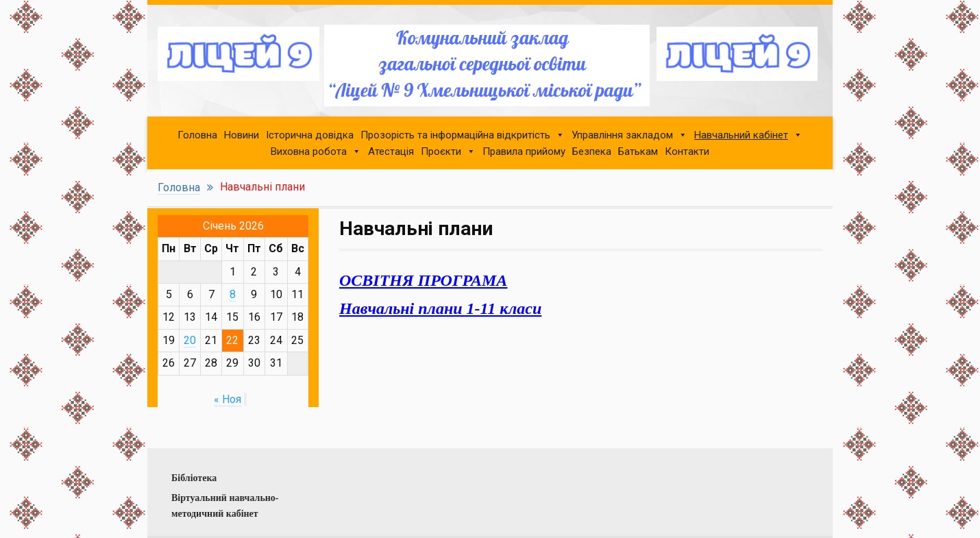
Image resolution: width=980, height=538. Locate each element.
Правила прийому (524, 151)
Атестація (391, 151)
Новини (242, 135)
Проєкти (441, 151)
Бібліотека (194, 478)
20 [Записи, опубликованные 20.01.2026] (190, 340)
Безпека (592, 151)
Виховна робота (309, 151)
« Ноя (228, 399)
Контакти (687, 151)
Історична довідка (310, 135)
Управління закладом (622, 135)
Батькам (638, 151)
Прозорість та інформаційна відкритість (455, 135)
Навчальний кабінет (741, 135)
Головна (197, 135)
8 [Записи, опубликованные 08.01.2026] (233, 294)
